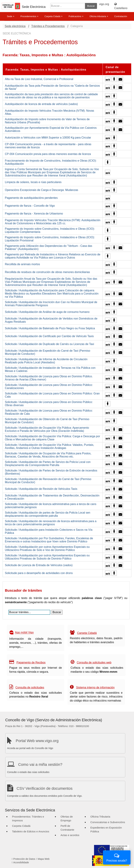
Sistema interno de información (95, 687)
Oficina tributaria (99, 16)
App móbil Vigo (24, 633)
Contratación (121, 16)
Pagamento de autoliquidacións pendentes (31, 198)
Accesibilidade (21, 862)
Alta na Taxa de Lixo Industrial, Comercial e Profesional (39, 79)
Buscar (91, 6)
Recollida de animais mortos (22, 264)
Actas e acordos (70, 835)
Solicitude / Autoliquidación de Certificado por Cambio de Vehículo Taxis (49, 336)
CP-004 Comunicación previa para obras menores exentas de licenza (48, 154)
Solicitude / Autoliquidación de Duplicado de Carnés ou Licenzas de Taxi (49, 344)
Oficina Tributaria (100, 817)
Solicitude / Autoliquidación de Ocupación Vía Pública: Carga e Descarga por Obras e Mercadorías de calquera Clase (52, 438)
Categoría (77, 26)
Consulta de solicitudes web (94, 662)
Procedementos (29, 16)
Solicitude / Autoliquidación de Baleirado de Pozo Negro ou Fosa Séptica (50, 328)
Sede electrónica (15, 26)
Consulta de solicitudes (30, 687)
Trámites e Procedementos (48, 26)
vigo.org (104, 4)
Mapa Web (44, 859)
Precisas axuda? (117, 857)
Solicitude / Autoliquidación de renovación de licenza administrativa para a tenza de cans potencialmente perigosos (51, 523)
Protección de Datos (24, 859)
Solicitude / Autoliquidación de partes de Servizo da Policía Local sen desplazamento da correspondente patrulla (48, 514)
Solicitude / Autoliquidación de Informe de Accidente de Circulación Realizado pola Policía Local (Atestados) (46, 361)
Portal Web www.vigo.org (37, 741)
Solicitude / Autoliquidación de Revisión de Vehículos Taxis (41, 489)
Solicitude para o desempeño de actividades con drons (39, 573)
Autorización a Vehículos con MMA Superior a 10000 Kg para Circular (48, 138)
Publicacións (76, 16)
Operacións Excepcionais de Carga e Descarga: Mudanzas (42, 190)
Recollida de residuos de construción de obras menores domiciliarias (47, 272)
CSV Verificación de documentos (44, 788)
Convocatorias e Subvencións (108, 822)
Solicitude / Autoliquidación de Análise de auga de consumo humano (47, 312)
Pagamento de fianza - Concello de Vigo (30, 206)
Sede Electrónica (34, 7)
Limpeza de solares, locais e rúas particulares (33, 182)
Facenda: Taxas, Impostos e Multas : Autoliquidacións (46, 70)
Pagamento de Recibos (31, 662)
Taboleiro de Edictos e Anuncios (31, 831)
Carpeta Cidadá (53, 16)
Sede (11, 16)
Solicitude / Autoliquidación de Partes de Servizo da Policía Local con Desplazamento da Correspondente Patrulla (48, 464)
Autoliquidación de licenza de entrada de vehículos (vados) (41, 104)
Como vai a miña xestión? (40, 765)
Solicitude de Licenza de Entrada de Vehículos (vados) (39, 565)
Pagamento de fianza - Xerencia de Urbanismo (34, 214)
